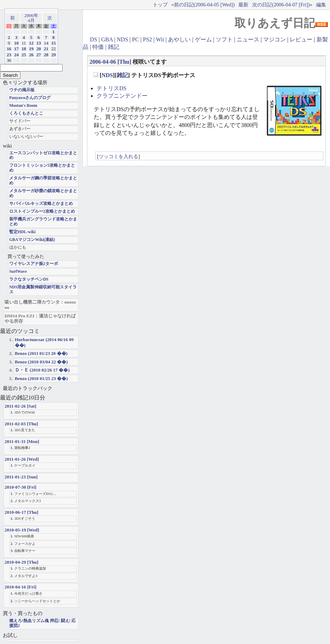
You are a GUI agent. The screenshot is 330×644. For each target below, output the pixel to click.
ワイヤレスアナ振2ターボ (34, 264)
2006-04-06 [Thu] (110, 62)
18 (24, 49)
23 (9, 55)
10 (16, 43)
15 (54, 43)
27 (39, 55)
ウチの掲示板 (22, 90)
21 (46, 49)
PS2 (147, 39)
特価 (98, 47)
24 (16, 55)
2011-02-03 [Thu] (21, 424)
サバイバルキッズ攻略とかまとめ (41, 204)
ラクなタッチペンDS (29, 279)
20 (39, 49)
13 (39, 43)
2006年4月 (31, 18)
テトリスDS (111, 88)
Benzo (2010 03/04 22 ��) (41, 362)
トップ (160, 5)
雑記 (114, 47)
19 (31, 49)
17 (16, 49)
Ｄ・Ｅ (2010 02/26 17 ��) (42, 370)
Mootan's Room (23, 106)
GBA (107, 39)
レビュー (301, 39)
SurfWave (18, 272)
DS (93, 39)
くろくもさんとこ (26, 113)
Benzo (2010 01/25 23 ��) (41, 378)
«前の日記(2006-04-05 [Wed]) (203, 5)
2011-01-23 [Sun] (21, 477)
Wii (160, 39)
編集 (321, 5)
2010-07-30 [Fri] (21, 487)
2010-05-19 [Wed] (22, 530)
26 (31, 55)
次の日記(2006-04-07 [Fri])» (282, 5)
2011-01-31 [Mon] (22, 441)
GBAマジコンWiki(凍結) (32, 240)
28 (46, 55)
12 (31, 43)
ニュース (248, 39)
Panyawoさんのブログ (30, 98)
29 (54, 55)
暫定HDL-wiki (22, 232)
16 (9, 49)
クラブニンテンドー (122, 96)
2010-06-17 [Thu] (21, 512)
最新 (243, 5)
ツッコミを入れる (118, 156)
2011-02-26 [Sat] (21, 406)
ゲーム (203, 39)
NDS (122, 39)
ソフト (224, 39)
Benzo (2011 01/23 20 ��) (41, 353)
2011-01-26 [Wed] (22, 459)
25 (24, 55)
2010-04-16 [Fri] (21, 587)
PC (135, 39)
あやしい (179, 39)
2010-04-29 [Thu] (21, 562)
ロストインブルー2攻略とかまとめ (42, 211)
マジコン (274, 39)
